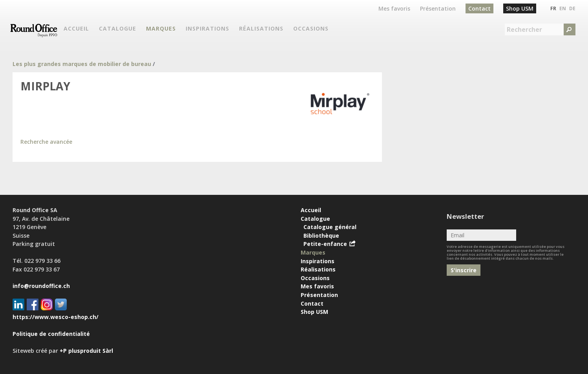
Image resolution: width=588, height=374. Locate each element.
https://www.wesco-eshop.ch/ (56, 317)
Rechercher (524, 29)
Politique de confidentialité (51, 334)
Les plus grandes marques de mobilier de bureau (82, 64)
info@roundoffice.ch (41, 286)
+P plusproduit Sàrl (86, 351)
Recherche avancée (46, 142)
